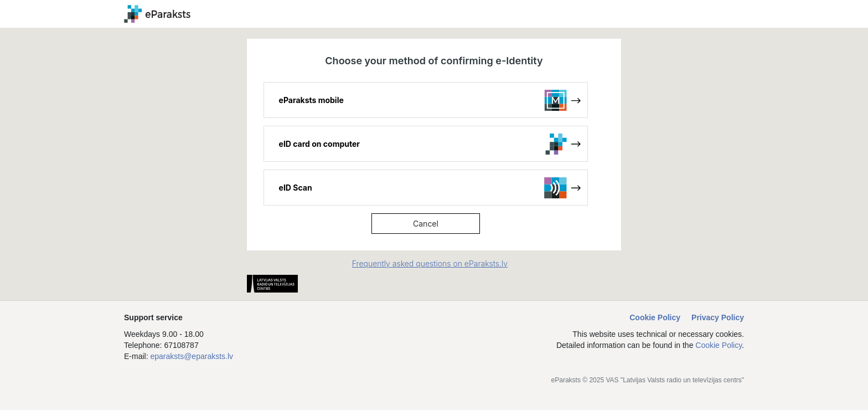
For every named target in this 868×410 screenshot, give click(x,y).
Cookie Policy (655, 317)
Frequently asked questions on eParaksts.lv (430, 263)
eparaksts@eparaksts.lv (192, 356)
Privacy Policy (718, 317)
